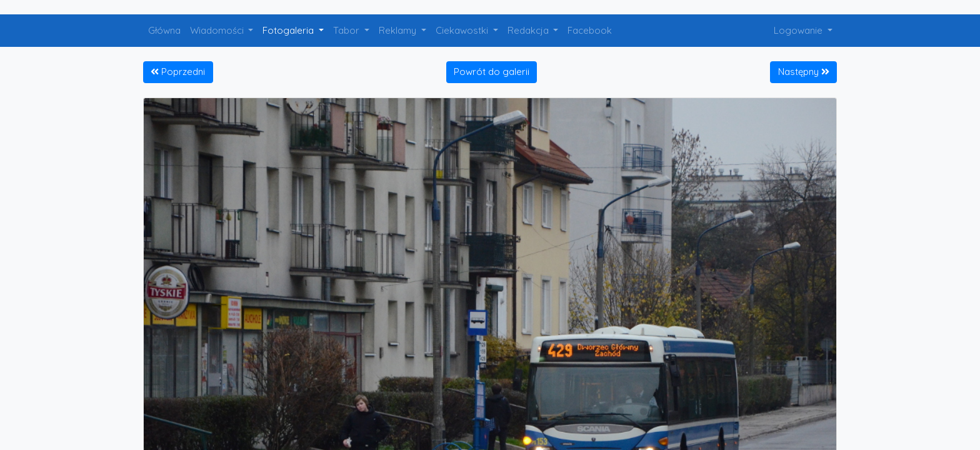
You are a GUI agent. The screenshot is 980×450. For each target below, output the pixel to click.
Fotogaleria (289, 30)
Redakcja (529, 30)
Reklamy (399, 30)
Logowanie (799, 30)
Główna (164, 30)
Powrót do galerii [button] (492, 72)
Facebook (590, 30)
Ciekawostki (463, 30)
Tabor (347, 30)
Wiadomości (218, 30)
